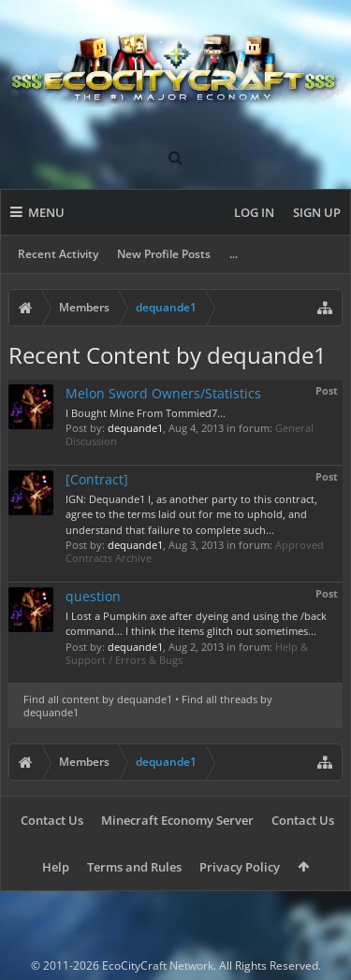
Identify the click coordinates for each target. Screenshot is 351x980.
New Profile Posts (164, 254)
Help (56, 867)
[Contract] (97, 479)
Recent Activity (58, 254)
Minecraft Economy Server (177, 820)
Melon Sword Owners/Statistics (163, 393)
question (93, 596)
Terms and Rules (134, 867)
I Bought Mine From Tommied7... (146, 413)
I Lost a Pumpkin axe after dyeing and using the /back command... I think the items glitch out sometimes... (196, 624)
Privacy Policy (240, 867)
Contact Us (52, 820)
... (234, 254)
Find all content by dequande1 (98, 699)
